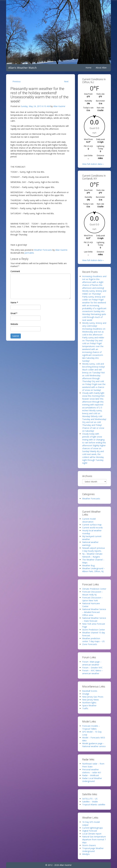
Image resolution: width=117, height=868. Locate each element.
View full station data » (93, 164)
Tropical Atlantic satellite (94, 804)
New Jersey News (91, 700)
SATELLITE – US (90, 799)
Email (14, 313)
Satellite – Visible (90, 802)
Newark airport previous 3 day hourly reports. (94, 549)
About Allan (101, 68)
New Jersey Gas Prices (93, 697)
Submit (16, 336)
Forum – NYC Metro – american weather (93, 672)
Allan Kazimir (59, 106)
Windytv (86, 854)
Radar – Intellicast (91, 775)
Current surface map (92, 525)
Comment (15, 271)
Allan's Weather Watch (22, 68)
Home (88, 68)
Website (14, 324)
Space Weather (89, 705)
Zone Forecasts (90, 644)
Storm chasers (89, 845)
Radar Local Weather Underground (92, 780)
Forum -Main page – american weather (92, 663)
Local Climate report (92, 834)
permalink (29, 253)
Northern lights (89, 703)
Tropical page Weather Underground (93, 850)
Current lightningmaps (93, 828)
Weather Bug (88, 565)
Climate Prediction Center (94, 589)
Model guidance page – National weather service (94, 745)
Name (14, 303)
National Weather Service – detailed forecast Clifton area (94, 612)
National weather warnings (90, 544)
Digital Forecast (90, 831)
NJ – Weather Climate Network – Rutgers (92, 555)
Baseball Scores (90, 691)
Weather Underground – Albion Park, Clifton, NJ (94, 570)
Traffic (85, 708)
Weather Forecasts (43, 250)
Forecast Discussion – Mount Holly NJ (93, 593)
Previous (17, 81)
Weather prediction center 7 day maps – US (93, 640)
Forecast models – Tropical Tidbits (91, 727)
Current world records (92, 528)
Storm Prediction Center (94, 630)
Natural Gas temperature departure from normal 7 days (94, 839)
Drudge (86, 694)
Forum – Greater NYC (92, 668)
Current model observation (89, 520)
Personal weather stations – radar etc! (92, 771)
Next (66, 81)
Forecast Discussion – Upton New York (93, 599)
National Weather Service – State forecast (94, 619)
